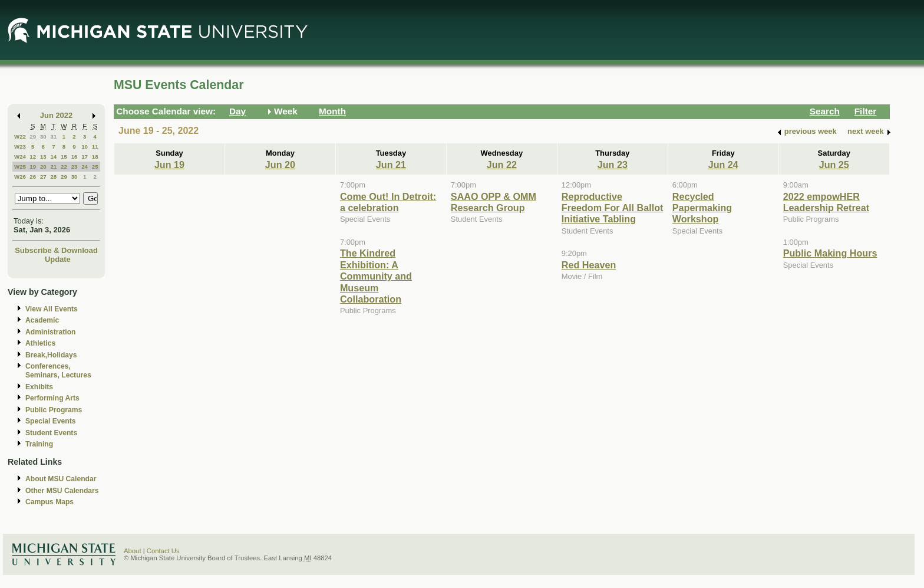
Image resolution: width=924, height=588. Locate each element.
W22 (20, 137)
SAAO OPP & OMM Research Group (494, 202)
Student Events (51, 433)
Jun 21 (391, 165)
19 (33, 167)
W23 (20, 147)
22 (64, 167)
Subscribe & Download (56, 250)
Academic (42, 320)
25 (95, 167)
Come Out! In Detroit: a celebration (388, 202)
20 (43, 167)
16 (75, 157)
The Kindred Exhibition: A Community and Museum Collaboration (376, 276)
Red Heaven (589, 265)
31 (53, 137)
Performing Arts (52, 398)
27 (43, 177)
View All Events (52, 309)
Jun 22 (502, 165)
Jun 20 (280, 165)
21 (53, 167)
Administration (50, 332)
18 (95, 157)
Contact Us (163, 551)
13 (43, 157)
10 (85, 147)
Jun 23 (613, 165)
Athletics (40, 343)
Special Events (50, 421)
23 (75, 167)
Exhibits (39, 387)
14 (53, 157)
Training (39, 444)
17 (85, 157)
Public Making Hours (830, 253)
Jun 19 (169, 165)
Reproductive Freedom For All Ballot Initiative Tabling (613, 208)
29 (33, 137)
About (133, 551)
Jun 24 (723, 165)
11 (95, 147)
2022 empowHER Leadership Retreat (826, 202)
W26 (20, 177)
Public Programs (54, 410)
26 (33, 177)
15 (64, 157)
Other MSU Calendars (62, 491)
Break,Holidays (51, 355)
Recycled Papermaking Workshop (702, 208)
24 (85, 167)
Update (58, 259)
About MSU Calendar (61, 479)
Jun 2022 (56, 115)
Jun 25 (834, 165)
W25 (20, 167)
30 (43, 137)
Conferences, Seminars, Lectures (58, 371)
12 (33, 157)
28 (53, 177)
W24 (20, 157)
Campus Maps (49, 502)
